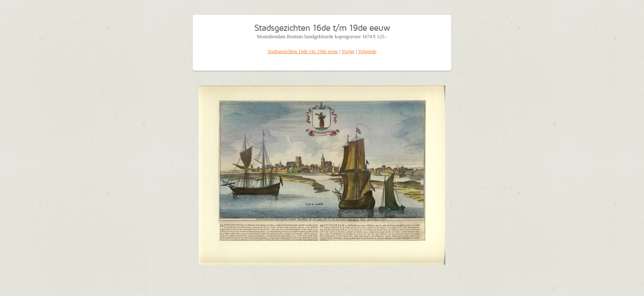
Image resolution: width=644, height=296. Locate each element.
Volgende (367, 51)
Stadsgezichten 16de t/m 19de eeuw (303, 51)
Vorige (348, 51)
